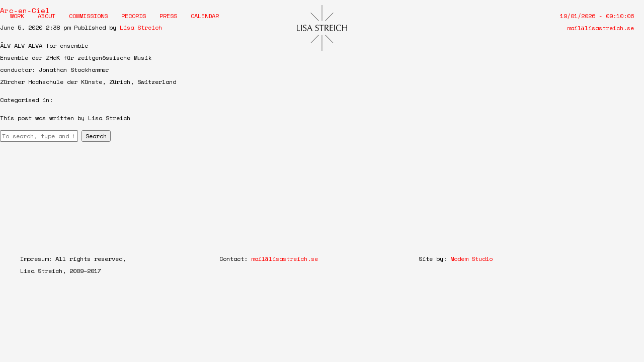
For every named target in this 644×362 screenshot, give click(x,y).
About (47, 16)
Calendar (205, 16)
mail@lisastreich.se (600, 28)
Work (17, 16)
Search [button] (96, 136)
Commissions (88, 16)
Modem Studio (471, 259)
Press (168, 16)
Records (134, 16)
